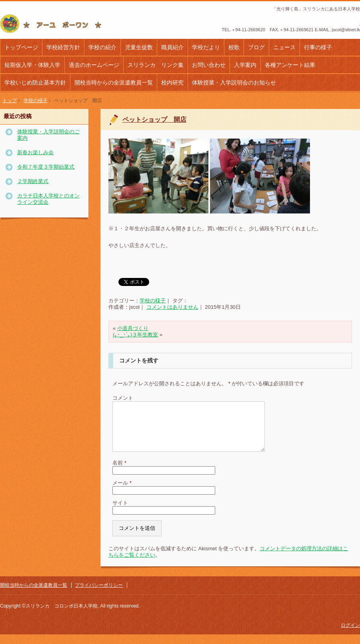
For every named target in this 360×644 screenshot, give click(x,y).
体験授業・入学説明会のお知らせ (234, 83)
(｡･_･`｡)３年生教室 (135, 335)
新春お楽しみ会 (35, 152)
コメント (123, 398)
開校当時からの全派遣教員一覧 (114, 83)
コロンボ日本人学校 (54, 24)
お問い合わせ (209, 65)
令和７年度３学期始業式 (46, 167)
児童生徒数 (139, 47)
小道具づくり (133, 328)
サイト (120, 512)
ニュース (284, 47)
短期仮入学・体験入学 (32, 65)
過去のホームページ (94, 65)
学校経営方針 (63, 47)
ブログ (256, 47)
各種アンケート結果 (290, 65)
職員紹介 (172, 47)
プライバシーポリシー (99, 595)
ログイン (350, 635)
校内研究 (172, 83)
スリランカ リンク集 (156, 65)
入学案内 (245, 65)
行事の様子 (318, 47)
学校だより (206, 47)
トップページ (21, 47)
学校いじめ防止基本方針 (35, 83)
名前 (119, 472)
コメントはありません (172, 307)
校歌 (234, 47)
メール (122, 492)
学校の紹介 (102, 47)
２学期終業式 (33, 181)
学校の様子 (153, 301)
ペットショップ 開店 (154, 120)
